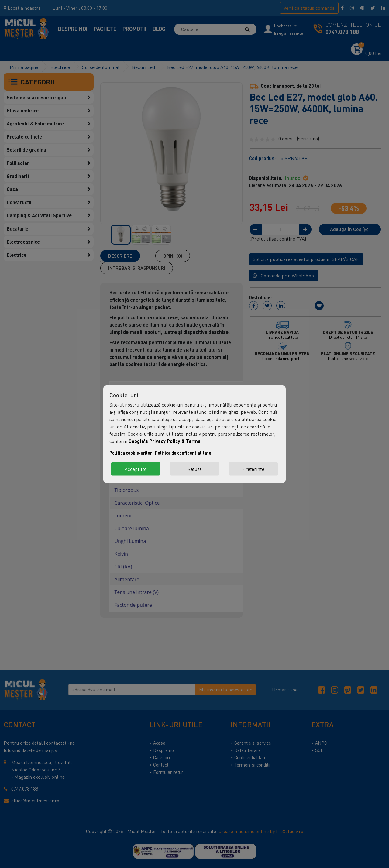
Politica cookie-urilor (131, 453)
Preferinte (253, 469)
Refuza (194, 469)
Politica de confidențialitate (183, 453)
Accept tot (136, 469)
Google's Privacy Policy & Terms (165, 441)
